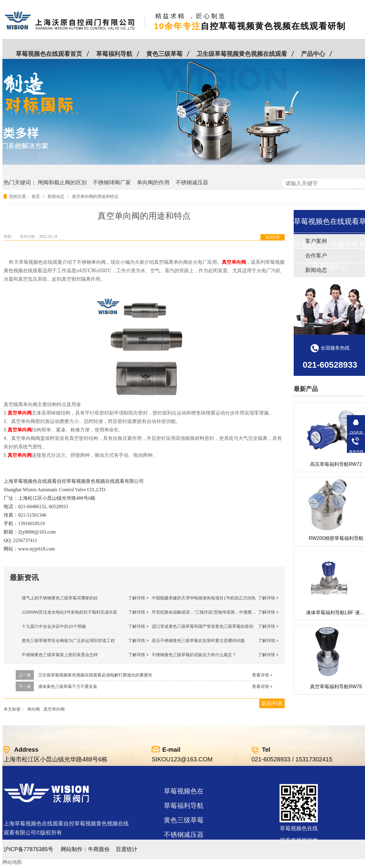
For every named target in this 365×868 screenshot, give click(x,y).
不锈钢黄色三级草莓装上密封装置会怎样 (60, 655)
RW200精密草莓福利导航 (336, 538)
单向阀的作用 (153, 182)
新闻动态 (57, 196)
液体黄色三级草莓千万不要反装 (68, 686)
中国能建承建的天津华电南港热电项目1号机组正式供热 (204, 598)
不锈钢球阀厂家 (112, 182)
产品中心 (313, 54)
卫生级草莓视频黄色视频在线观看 (242, 54)
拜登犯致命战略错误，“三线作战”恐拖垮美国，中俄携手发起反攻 (212, 612)
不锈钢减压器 (192, 182)
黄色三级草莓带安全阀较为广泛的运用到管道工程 (68, 641)
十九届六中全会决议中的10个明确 (54, 626)
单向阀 (34, 709)
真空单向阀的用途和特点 (95, 196)
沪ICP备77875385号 (28, 849)
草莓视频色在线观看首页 (49, 54)
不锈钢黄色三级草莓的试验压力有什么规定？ (194, 655)
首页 (36, 196)
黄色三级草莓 (164, 54)
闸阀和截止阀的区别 (62, 182)
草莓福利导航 (114, 54)
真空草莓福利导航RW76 (336, 687)
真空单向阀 (54, 709)
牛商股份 (99, 849)
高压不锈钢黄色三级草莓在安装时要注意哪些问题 (198, 641)
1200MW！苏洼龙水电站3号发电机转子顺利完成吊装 (69, 612)
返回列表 (273, 237)
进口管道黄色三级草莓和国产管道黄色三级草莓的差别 (202, 626)
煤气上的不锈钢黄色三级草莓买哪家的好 (60, 598)
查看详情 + (262, 675)
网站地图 (12, 862)
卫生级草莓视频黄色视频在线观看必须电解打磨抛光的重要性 (95, 675)
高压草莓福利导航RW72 (336, 464)
